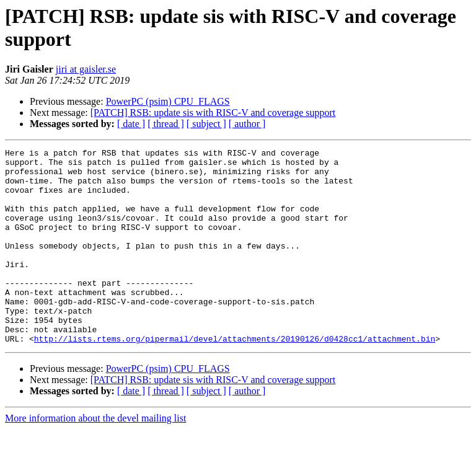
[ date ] (131, 124)
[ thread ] (166, 124)
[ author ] (247, 124)
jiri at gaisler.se (86, 69)
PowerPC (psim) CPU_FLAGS (168, 101)
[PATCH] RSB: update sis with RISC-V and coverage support (213, 113)
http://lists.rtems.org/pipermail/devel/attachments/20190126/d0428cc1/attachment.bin (235, 377)
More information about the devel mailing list (95, 457)
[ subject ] (206, 124)
